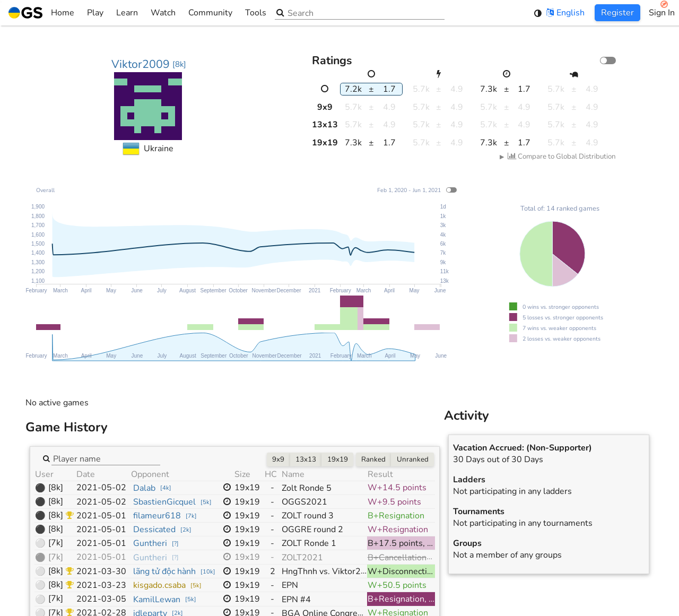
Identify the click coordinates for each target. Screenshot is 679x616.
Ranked (373, 459)
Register (617, 13)
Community (210, 13)
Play (95, 13)
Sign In (662, 13)
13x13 (306, 459)
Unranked (413, 459)
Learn (127, 13)
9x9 (278, 459)
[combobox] (106, 458)
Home (41, 13)
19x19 (338, 459)
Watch (163, 13)
